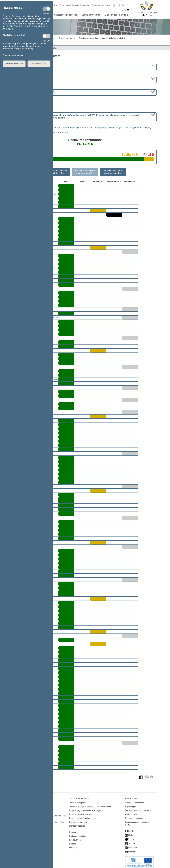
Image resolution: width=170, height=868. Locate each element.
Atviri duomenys (132, 812)
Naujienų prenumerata (134, 816)
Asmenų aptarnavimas (134, 801)
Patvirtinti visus (39, 64)
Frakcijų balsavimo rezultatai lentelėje (113, 172)
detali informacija (59, 133)
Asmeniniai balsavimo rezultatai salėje (57, 172)
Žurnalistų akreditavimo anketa (138, 809)
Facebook (132, 829)
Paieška (72, 842)
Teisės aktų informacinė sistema (74, 5)
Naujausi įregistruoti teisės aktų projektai (86, 809)
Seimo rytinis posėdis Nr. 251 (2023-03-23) (35, 92)
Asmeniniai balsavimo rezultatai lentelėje (85, 172)
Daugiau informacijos (13, 55)
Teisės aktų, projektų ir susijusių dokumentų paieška (91, 805)
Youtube (132, 842)
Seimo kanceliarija (91, 15)
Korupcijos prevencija (78, 820)
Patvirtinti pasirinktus (14, 64)
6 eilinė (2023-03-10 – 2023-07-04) (31, 80)
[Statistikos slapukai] (46, 36)
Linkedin (132, 850)
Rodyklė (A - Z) (75, 838)
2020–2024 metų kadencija (28, 67)
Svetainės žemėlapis (78, 834)
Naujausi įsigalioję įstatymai (81, 812)
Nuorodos (73, 830)
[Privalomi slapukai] (46, 9)
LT (119, 5)
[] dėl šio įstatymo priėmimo (78, 117)
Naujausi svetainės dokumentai (82, 816)
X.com (131, 837)
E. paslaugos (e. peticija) (117, 15)
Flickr (131, 833)
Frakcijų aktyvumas (67, 38)
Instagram (132, 846)
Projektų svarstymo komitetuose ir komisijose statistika (102, 38)
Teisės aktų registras (101, 5)
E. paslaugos (130, 805)
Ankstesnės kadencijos (65, 15)
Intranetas (73, 846)
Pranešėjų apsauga (77, 824)
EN (123, 5)
